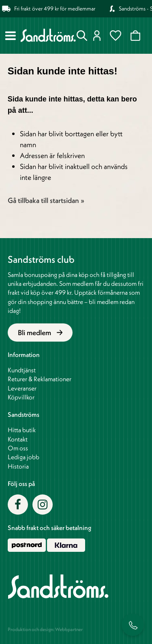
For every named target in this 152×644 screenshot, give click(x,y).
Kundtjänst (22, 370)
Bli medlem (40, 333)
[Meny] (11, 36)
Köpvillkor (21, 397)
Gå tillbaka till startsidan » (46, 200)
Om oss (18, 448)
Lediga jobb (24, 457)
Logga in (97, 36)
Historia (18, 466)
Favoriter (116, 36)
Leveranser (22, 388)
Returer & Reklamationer (40, 379)
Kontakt (18, 439)
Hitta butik (22, 430)
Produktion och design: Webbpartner (45, 629)
